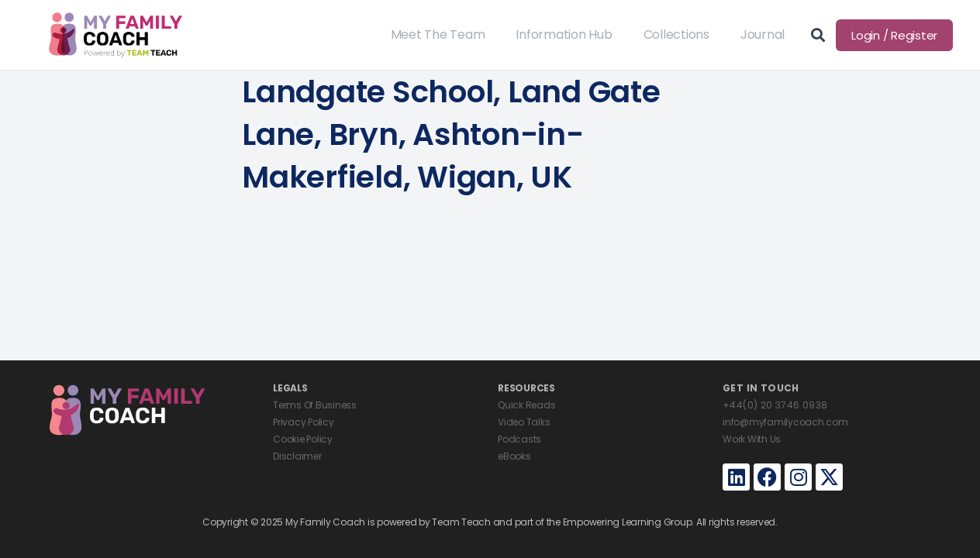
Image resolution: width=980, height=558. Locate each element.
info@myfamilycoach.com (785, 422)
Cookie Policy (303, 439)
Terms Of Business (315, 405)
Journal (763, 34)
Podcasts (519, 439)
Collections (676, 34)
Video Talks (524, 422)
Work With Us (752, 439)
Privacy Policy (304, 422)
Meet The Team (438, 34)
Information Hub (564, 34)
